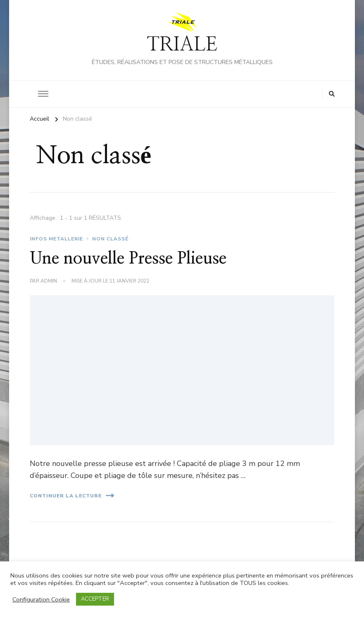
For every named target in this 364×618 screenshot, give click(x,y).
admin (49, 281)
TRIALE (182, 45)
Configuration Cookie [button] (41, 599)
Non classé (110, 239)
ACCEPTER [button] (95, 599)
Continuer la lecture (72, 496)
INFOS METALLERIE (56, 239)
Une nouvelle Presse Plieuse (128, 259)
